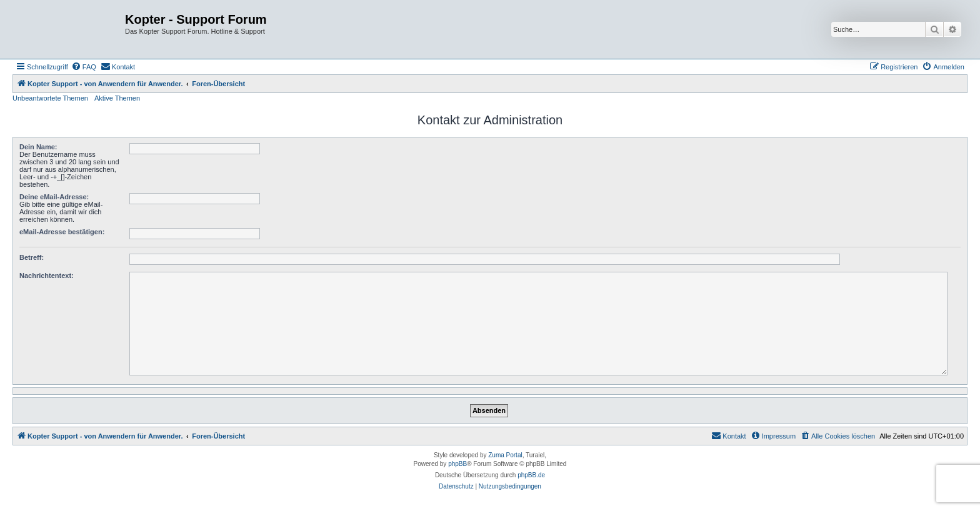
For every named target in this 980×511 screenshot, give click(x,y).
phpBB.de (531, 475)
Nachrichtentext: (47, 275)
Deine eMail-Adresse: (54, 197)
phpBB (457, 464)
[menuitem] (84, 67)
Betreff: (32, 257)
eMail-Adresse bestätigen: (62, 232)
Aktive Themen (117, 98)
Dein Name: (38, 147)
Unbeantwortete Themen (50, 98)
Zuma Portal (505, 455)
